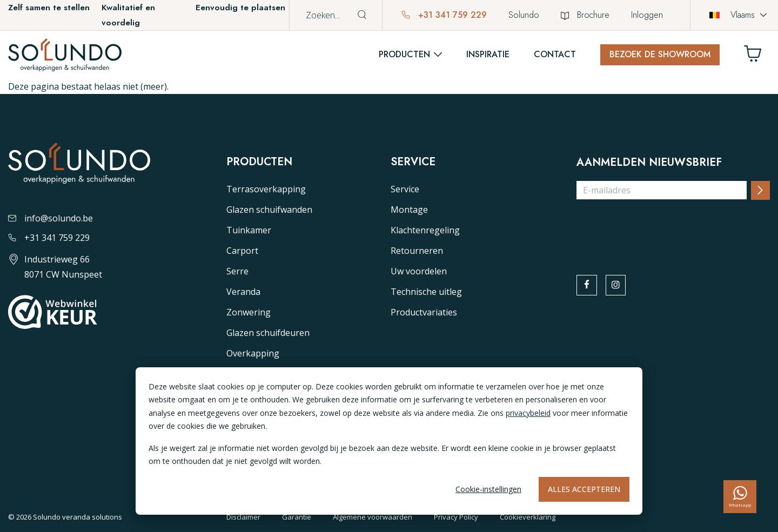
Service (405, 189)
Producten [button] (404, 54)
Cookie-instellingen (488, 489)
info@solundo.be (51, 218)
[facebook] (588, 286)
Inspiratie (488, 54)
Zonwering (249, 312)
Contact (555, 54)
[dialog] (389, 441)
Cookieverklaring (528, 517)
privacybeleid (528, 413)
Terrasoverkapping (266, 189)
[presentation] (659, 230)
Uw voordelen (419, 271)
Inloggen (647, 15)
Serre (237, 271)
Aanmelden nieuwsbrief (649, 163)
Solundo (524, 15)
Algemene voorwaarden (373, 517)
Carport (242, 251)
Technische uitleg (426, 292)
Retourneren (417, 251)
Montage (409, 210)
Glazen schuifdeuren (268, 333)
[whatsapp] (740, 497)
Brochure (585, 15)
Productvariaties (424, 312)
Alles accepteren (584, 489)
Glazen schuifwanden (269, 210)
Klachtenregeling (425, 230)
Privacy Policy (456, 517)
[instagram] (619, 286)
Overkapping (253, 353)
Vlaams (732, 15)
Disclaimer (243, 517)
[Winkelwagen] (757, 56)
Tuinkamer (249, 230)
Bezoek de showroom (660, 54)
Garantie (297, 517)
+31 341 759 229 (444, 15)
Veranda (243, 292)
